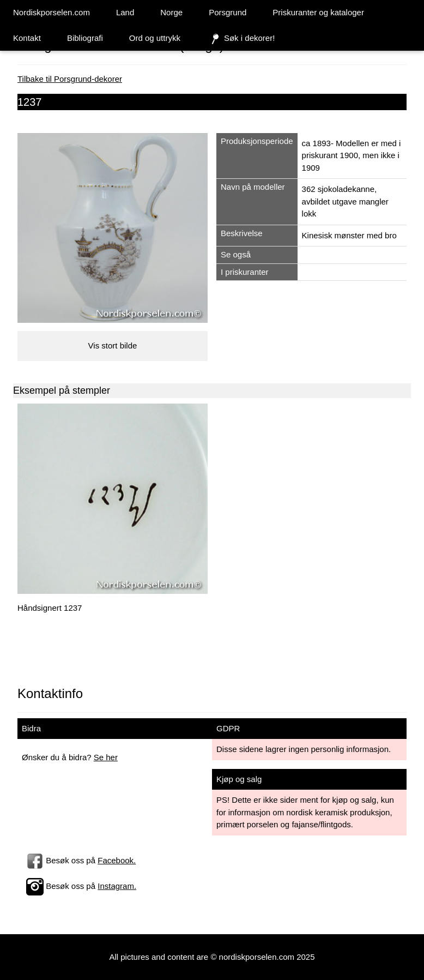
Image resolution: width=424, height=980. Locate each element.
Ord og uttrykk (155, 38)
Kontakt (27, 38)
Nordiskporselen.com (52, 12)
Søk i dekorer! (241, 39)
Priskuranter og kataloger (318, 12)
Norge (171, 12)
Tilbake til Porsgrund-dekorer (70, 79)
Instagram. (117, 886)
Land (125, 12)
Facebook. (117, 860)
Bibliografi (85, 38)
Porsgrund (228, 12)
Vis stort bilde (113, 345)
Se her (106, 757)
